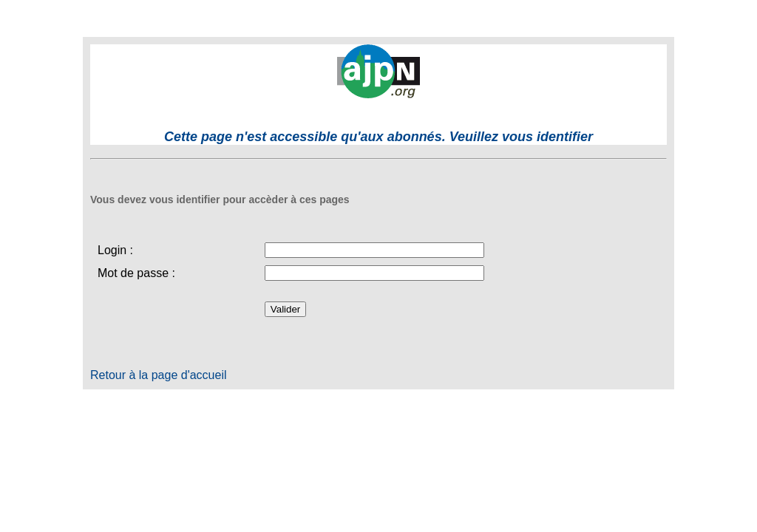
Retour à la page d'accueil (159, 375)
